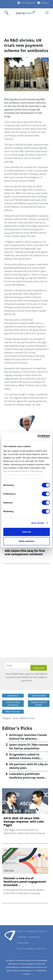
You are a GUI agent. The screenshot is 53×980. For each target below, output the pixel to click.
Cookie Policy (34, 937)
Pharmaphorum (10, 935)
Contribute (22, 937)
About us (21, 931)
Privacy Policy (23, 943)
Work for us (41, 949)
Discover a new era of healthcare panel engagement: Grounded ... (25, 882)
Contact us (42, 931)
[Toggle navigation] (7, 13)
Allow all (26, 532)
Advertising (31, 931)
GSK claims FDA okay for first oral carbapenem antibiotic (25, 553)
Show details (38, 523)
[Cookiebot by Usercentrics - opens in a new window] (38, 437)
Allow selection (26, 541)
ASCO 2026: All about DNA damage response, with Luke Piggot (24, 822)
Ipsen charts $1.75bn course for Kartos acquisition (29, 746)
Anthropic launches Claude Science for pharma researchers (28, 739)
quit (6, 294)
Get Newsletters (28, 3)
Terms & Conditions (26, 949)
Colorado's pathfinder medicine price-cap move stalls (27, 778)
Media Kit (45, 3)
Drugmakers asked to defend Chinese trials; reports (25, 758)
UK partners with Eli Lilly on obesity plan (28, 766)
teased (8, 233)
